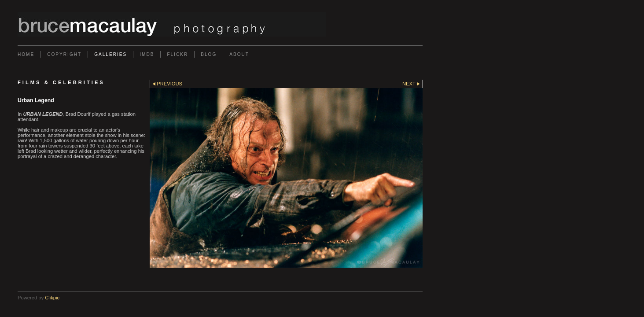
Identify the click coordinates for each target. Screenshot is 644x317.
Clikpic (52, 298)
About (239, 54)
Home (26, 54)
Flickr (177, 54)
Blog (209, 54)
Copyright (64, 54)
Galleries (110, 54)
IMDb (147, 54)
